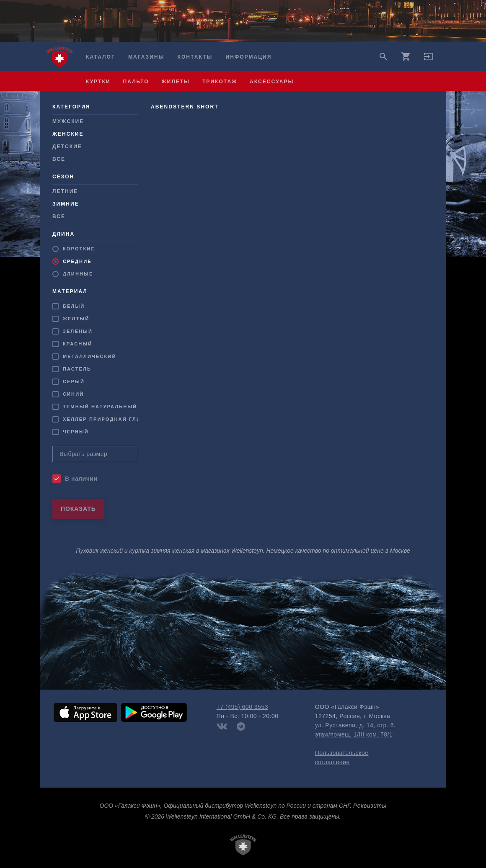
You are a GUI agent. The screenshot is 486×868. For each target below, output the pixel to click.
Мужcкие (68, 121)
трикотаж (220, 82)
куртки (98, 82)
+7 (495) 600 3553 (242, 707)
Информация (249, 57)
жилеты (176, 82)
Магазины (146, 57)
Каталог (101, 57)
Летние (65, 191)
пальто (136, 82)
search (383, 57)
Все (59, 159)
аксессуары (272, 82)
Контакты (195, 57)
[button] (429, 59)
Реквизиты (370, 806)
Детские (67, 147)
